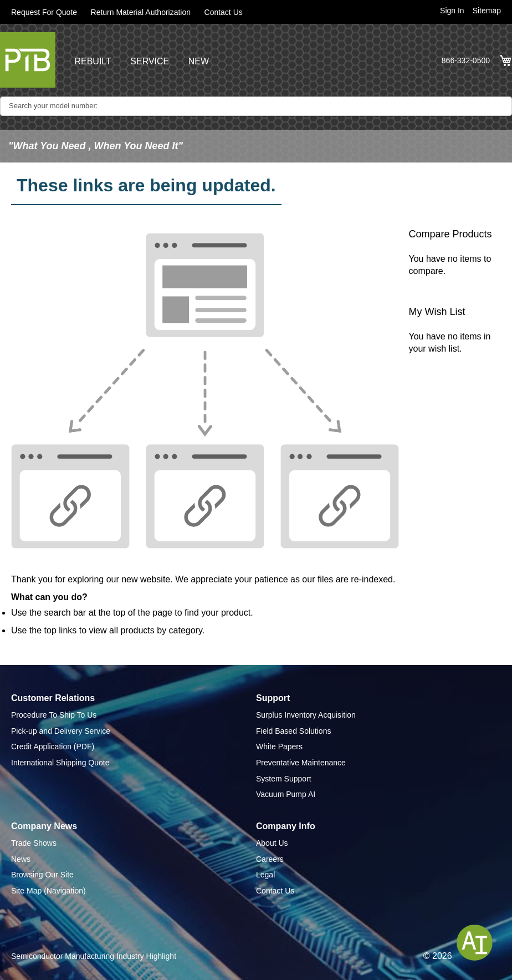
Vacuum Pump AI (286, 794)
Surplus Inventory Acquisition (306, 715)
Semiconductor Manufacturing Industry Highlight (94, 956)
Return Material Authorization (141, 12)
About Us (272, 843)
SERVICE (150, 61)
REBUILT (93, 61)
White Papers (279, 747)
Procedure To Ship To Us (54, 715)
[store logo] (28, 60)
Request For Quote (44, 12)
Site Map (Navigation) (48, 891)
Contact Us (224, 12)
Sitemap (487, 11)
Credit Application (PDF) (53, 747)
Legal (265, 875)
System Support (284, 779)
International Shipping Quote (60, 763)
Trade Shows (34, 843)
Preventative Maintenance (301, 763)
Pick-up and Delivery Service (61, 731)
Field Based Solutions (293, 731)
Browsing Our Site (42, 875)
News (21, 859)
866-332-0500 (466, 60)
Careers (270, 859)
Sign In (452, 11)
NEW (199, 61)
